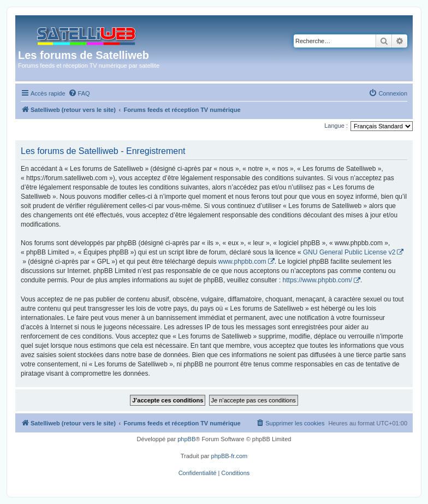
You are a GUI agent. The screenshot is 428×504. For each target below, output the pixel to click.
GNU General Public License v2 (349, 252)
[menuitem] (79, 93)
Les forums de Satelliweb (84, 55)
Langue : (336, 126)
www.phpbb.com (242, 262)
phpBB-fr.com (230, 456)
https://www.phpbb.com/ (317, 280)
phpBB (186, 439)
